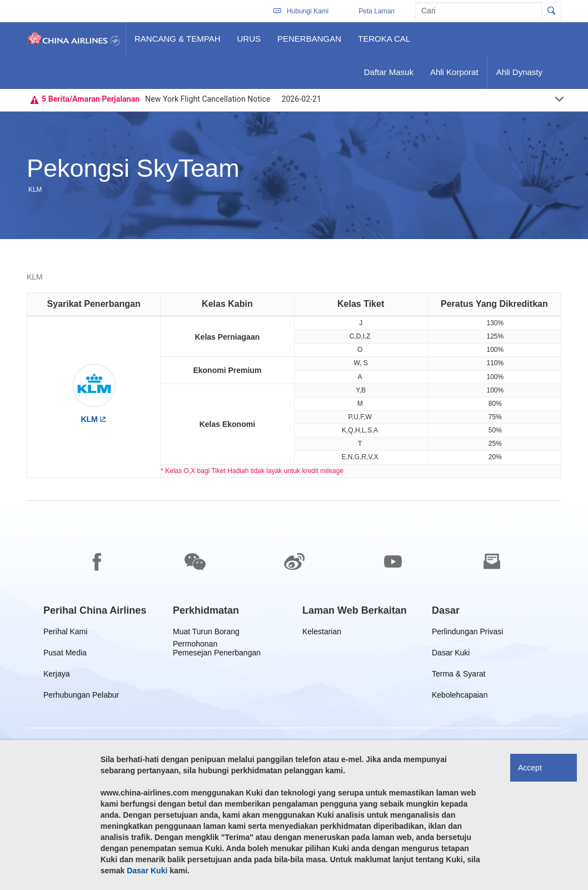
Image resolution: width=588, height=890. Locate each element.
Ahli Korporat (454, 76)
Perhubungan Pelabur (81, 697)
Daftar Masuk (388, 76)
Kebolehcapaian (460, 697)
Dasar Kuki (451, 655)
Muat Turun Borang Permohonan (206, 633)
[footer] (294, 695)
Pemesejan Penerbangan (217, 655)
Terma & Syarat (459, 676)
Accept (530, 768)
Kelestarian (322, 633)
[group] (95, 610)
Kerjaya (58, 676)
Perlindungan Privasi (467, 633)
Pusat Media (65, 655)
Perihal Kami (65, 633)
